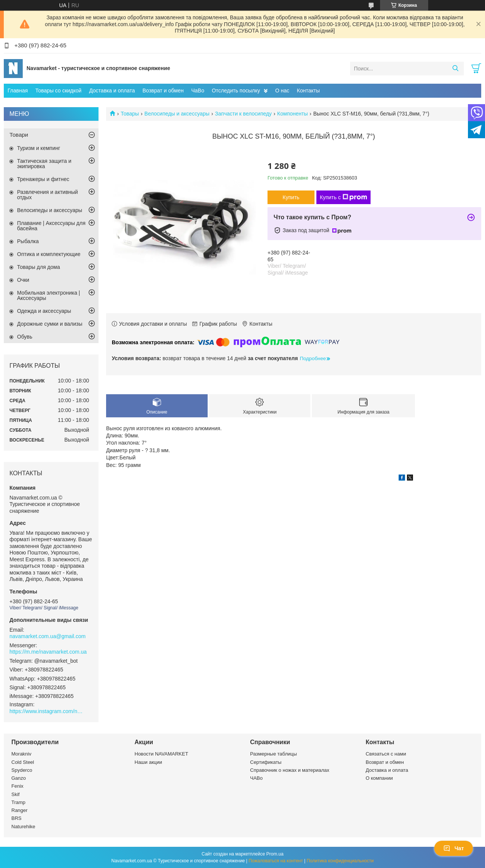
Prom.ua (275, 854)
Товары (130, 114)
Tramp (18, 802)
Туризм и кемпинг (39, 148)
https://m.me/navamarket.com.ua (48, 652)
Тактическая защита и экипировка (44, 164)
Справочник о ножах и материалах (290, 770)
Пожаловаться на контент (276, 861)
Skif (16, 794)
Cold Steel (23, 762)
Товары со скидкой (58, 91)
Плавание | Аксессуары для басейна (51, 226)
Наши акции (148, 762)
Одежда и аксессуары (44, 311)
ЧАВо (256, 778)
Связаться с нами (386, 754)
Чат (454, 848)
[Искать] (455, 69)
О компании (379, 778)
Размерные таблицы (274, 754)
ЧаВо (198, 91)
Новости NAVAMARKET (161, 754)
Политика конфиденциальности (340, 861)
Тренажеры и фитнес (43, 179)
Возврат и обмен (163, 91)
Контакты (308, 91)
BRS (16, 818)
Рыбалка (28, 241)
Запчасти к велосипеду (243, 114)
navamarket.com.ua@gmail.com (48, 636)
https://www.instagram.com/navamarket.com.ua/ (47, 711)
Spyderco (22, 770)
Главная (18, 91)
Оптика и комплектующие (49, 254)
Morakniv (21, 754)
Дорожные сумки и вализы (50, 324)
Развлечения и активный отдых (48, 195)
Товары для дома (38, 267)
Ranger (20, 810)
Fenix (17, 786)
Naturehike (23, 827)
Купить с (343, 197)
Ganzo (19, 778)
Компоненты (293, 114)
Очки (23, 280)
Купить (291, 197)
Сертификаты (266, 762)
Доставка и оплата (112, 91)
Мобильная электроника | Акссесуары (48, 295)
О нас (282, 91)
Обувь (25, 337)
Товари (19, 135)
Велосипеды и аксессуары (177, 114)
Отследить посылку (236, 91)
